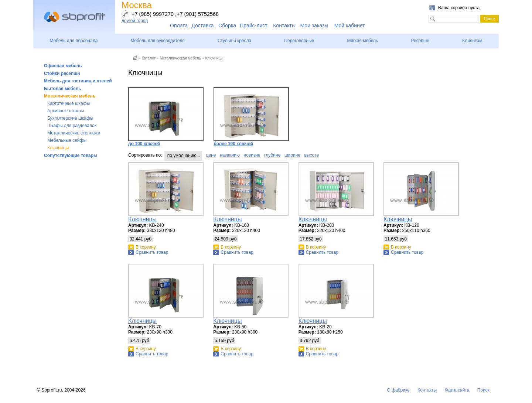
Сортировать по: (145, 155)
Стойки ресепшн (62, 74)
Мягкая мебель (362, 41)
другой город (135, 21)
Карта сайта (457, 390)
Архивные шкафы (66, 111)
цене (211, 155)
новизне (252, 155)
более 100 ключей (251, 117)
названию (230, 155)
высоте (311, 155)
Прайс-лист (254, 25)
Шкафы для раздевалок (72, 126)
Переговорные (299, 41)
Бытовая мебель (63, 89)
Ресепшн (420, 41)
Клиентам (472, 41)
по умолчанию (182, 155)
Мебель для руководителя (157, 41)
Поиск (483, 390)
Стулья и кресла (234, 41)
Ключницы (58, 148)
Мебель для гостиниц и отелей (78, 81)
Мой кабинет (350, 25)
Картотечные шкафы (69, 103)
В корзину (146, 247)
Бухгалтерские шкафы (70, 118)
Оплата (179, 25)
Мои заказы (314, 25)
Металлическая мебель (70, 96)
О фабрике (398, 390)
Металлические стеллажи (74, 133)
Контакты (284, 25)
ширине (292, 155)
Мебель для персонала (74, 41)
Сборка (227, 25)
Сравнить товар (152, 252)
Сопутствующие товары (71, 156)
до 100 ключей (166, 117)
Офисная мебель (63, 66)
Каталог (149, 58)
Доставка (202, 25)
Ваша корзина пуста (459, 8)
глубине (272, 155)
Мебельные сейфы (67, 140)
